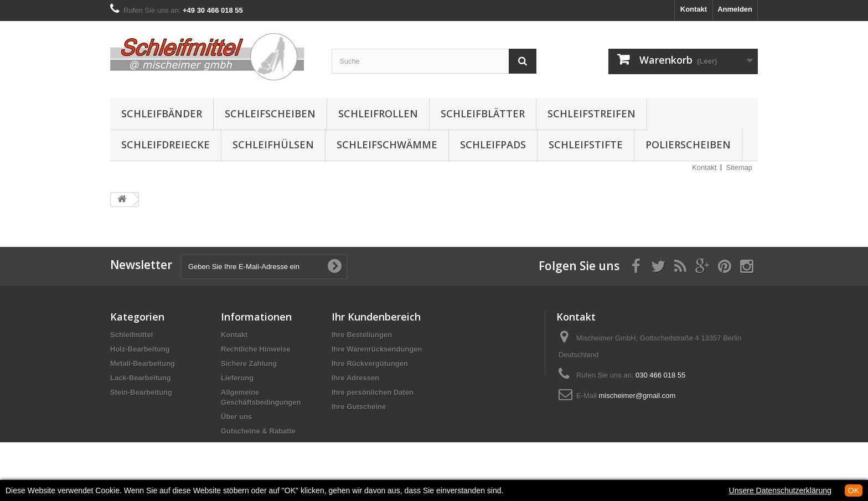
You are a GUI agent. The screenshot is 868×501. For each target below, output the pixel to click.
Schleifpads (493, 144)
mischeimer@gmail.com (637, 396)
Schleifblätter (483, 113)
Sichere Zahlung (249, 363)
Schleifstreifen (591, 113)
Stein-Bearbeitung (141, 392)
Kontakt (694, 9)
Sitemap (739, 167)
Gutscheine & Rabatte (258, 431)
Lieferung (237, 378)
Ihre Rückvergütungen (370, 363)
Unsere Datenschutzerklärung (780, 490)
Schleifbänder (162, 113)
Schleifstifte (586, 144)
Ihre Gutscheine (359, 407)
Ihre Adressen (355, 378)
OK (854, 490)
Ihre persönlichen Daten (373, 392)
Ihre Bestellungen (362, 335)
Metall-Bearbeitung (143, 363)
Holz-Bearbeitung (140, 349)
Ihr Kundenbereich (376, 317)
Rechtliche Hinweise (256, 349)
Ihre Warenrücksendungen (377, 349)
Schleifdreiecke (166, 144)
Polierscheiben (688, 144)
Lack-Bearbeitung (141, 378)
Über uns (236, 417)
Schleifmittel (131, 335)
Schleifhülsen (273, 144)
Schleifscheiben (270, 113)
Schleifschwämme (387, 144)
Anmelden (735, 9)
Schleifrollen (378, 113)
